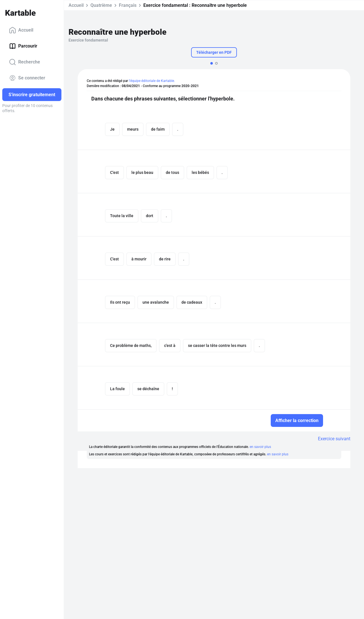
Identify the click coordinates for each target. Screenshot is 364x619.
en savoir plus (260, 447)
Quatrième (101, 5)
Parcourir (23, 46)
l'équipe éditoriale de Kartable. (152, 81)
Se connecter (27, 78)
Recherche (25, 62)
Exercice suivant (334, 439)
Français (128, 5)
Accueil (21, 30)
